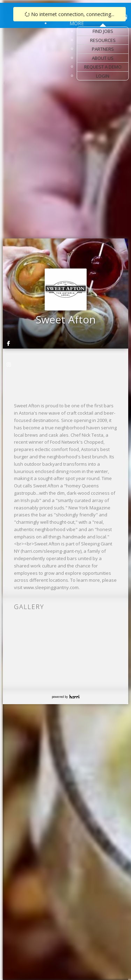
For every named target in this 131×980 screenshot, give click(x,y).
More (77, 23)
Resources (103, 40)
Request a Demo (103, 67)
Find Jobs (103, 31)
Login (103, 76)
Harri (74, 697)
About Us (103, 58)
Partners (103, 49)
